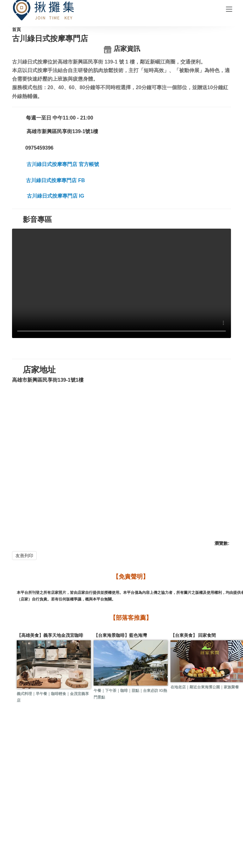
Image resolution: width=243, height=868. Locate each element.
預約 (135, 803)
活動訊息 (23, 803)
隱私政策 (43, 832)
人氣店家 (102, 803)
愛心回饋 (220, 803)
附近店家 (181, 803)
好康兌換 (62, 803)
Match (196, 858)
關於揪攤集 (43, 824)
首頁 (37, 36)
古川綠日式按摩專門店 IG (91, 236)
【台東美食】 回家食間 (122, 659)
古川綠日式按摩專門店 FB (91, 223)
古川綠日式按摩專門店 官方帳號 (99, 210)
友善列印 (54, 544)
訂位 (147, 803)
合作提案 (82, 824)
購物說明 (141, 824)
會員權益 (181, 824)
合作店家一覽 (62, 36)
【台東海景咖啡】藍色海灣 (81, 659)
